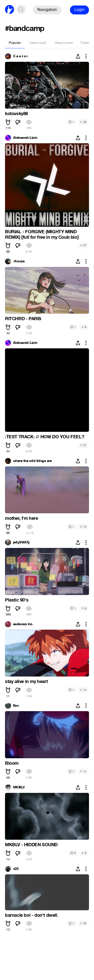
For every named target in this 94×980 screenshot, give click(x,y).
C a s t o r (20, 56)
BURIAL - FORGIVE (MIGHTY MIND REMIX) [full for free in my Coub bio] (42, 234)
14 (83, 690)
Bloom (12, 763)
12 (83, 527)
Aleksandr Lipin (25, 138)
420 (16, 869)
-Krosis (19, 261)
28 (83, 122)
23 (83, 923)
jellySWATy (21, 542)
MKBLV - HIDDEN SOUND (31, 845)
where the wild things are (32, 461)
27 (83, 245)
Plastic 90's (17, 600)
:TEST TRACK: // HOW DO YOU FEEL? (44, 437)
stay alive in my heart (26, 681)
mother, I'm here (22, 518)
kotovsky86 (17, 114)
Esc (16, 706)
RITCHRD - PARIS (23, 319)
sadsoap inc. (23, 624)
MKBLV (19, 787)
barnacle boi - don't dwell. (32, 915)
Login (79, 10)
